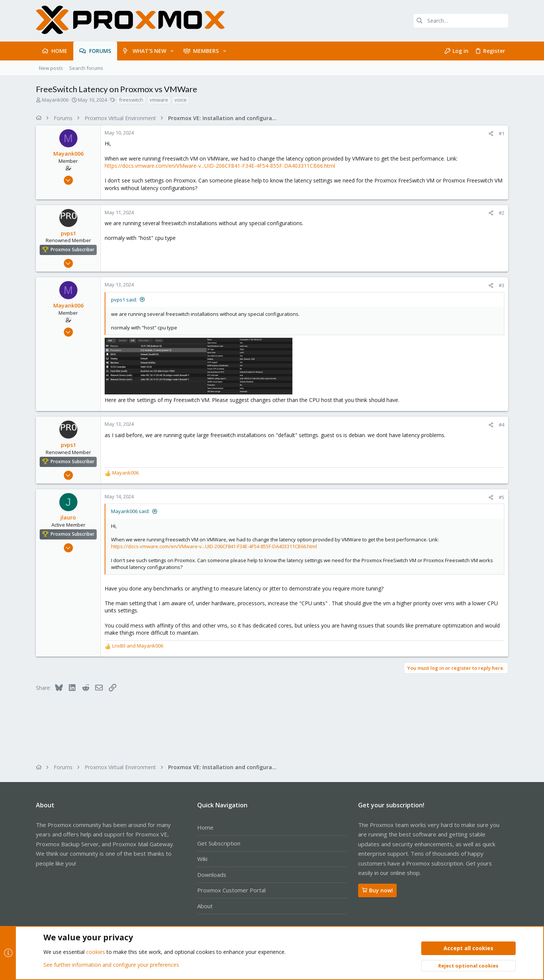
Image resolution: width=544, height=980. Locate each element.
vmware (159, 100)
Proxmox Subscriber (73, 250)
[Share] (491, 134)
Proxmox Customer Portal (231, 890)
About (205, 906)
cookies (96, 952)
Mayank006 (55, 100)
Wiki (202, 859)
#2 (501, 213)
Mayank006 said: (130, 511)
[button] (172, 51)
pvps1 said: (124, 300)
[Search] (461, 21)
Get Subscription (219, 843)
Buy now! (377, 890)
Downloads (212, 875)
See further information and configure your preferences (111, 965)
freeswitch (131, 100)
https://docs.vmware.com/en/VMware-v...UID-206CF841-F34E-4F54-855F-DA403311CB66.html (220, 166)
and (138, 646)
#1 (501, 133)
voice (181, 100)
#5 (501, 497)
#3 (501, 285)
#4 (501, 425)
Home (205, 827)
